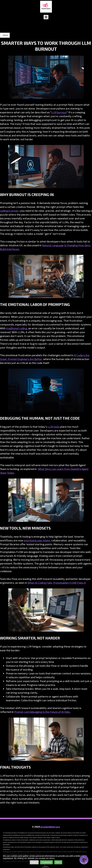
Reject (34, 862)
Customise (46, 862)
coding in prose (9, 211)
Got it (58, 862)
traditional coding (17, 328)
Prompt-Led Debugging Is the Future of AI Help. (42, 712)
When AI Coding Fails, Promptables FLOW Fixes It (57, 583)
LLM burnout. (59, 112)
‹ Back (5, 35)
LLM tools (54, 427)
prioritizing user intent (37, 540)
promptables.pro (50, 827)
